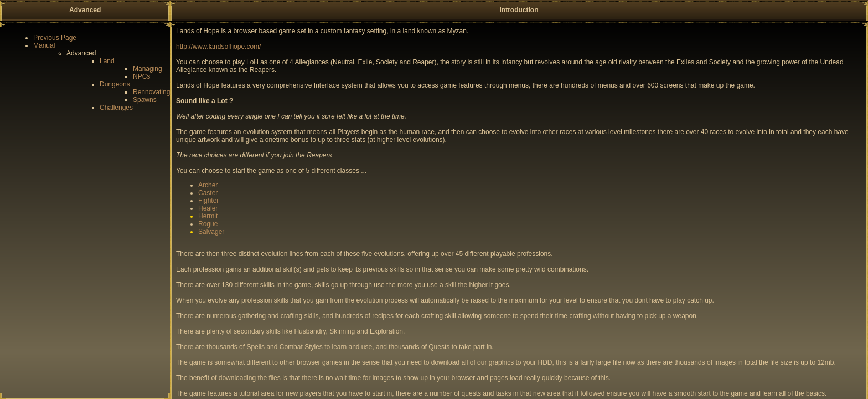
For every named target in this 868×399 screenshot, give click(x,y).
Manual (44, 45)
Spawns (145, 100)
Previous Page (55, 38)
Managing (148, 69)
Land (107, 61)
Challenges (116, 108)
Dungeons (115, 84)
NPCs (141, 76)
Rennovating (151, 92)
